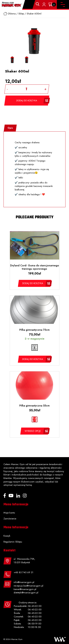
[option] (12, 60)
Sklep (21, 14)
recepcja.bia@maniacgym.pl (28, 586)
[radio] (35, 348)
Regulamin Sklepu (13, 542)
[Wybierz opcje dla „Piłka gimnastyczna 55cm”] (34, 431)
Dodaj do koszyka (27, 101)
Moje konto (9, 513)
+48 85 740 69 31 (23, 572)
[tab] (10, 128)
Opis (10, 128)
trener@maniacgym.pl (25, 589)
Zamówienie (10, 519)
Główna (12, 14)
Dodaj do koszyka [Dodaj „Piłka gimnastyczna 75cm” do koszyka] (33, 359)
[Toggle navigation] (63, 5)
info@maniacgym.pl (24, 582)
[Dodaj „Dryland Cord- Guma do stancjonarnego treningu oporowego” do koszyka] (34, 283)
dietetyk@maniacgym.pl (26, 593)
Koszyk (7, 536)
